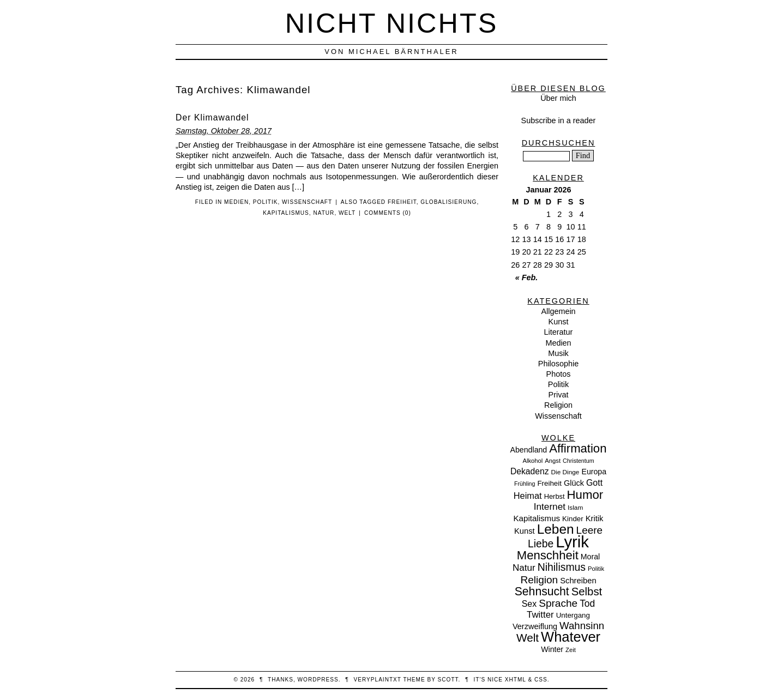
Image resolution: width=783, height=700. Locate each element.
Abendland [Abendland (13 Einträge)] (529, 450)
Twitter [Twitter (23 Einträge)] (540, 615)
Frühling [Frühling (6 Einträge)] (525, 484)
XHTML (516, 680)
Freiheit (402, 202)
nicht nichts (392, 23)
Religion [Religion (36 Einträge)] (539, 580)
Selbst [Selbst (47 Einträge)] (587, 592)
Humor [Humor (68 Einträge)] (585, 495)
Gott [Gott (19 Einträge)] (594, 483)
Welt (347, 213)
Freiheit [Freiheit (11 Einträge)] (549, 483)
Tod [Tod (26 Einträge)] (587, 604)
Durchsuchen (559, 143)
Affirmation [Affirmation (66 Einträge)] (578, 448)
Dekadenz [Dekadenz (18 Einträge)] (530, 471)
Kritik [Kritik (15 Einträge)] (595, 518)
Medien (236, 202)
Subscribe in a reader (559, 120)
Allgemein (558, 311)
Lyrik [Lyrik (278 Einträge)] (572, 542)
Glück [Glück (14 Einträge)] (574, 483)
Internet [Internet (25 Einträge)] (550, 506)
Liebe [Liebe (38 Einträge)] (541, 544)
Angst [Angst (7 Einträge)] (553, 461)
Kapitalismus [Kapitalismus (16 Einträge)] (537, 518)
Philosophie (558, 364)
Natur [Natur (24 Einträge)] (524, 568)
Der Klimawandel (212, 117)
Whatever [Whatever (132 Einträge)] (571, 637)
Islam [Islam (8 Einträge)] (575, 508)
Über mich (558, 98)
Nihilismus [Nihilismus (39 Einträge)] (562, 567)
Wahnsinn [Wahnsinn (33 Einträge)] (582, 626)
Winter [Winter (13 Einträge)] (552, 649)
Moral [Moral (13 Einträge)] (590, 557)
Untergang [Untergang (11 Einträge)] (573, 615)
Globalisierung (448, 202)
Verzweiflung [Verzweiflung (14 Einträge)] (535, 626)
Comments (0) (388, 213)
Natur (324, 213)
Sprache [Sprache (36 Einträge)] (558, 603)
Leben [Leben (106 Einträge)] (556, 529)
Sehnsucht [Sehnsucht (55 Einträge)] (542, 591)
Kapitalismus (286, 213)
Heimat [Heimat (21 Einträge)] (528, 496)
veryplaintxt (378, 680)
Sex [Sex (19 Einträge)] (529, 604)
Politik (266, 202)
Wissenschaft (307, 202)
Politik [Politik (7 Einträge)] (596, 569)
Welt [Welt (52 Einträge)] (528, 638)
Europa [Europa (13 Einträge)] (594, 472)
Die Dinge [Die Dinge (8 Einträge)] (565, 472)
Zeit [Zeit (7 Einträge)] (571, 650)
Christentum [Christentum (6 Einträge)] (578, 461)
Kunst (559, 322)
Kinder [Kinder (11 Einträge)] (573, 519)
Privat (559, 395)
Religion (558, 405)
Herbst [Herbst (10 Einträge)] (555, 496)
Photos (559, 374)
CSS (541, 680)
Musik (558, 353)
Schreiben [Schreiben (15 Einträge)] (578, 581)
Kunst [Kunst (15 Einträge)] (525, 531)
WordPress (318, 680)
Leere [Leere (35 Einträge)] (589, 530)
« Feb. (527, 277)
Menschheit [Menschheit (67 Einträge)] (548, 555)
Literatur (559, 332)
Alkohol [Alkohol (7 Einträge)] (532, 461)
